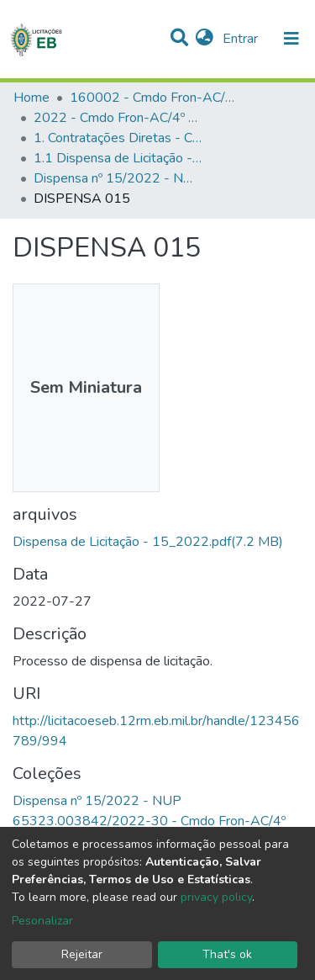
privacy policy (216, 897)
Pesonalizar (42, 921)
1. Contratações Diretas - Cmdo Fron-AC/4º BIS (118, 138)
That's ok (227, 954)
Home (31, 98)
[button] (205, 39)
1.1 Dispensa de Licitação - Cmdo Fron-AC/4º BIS (118, 158)
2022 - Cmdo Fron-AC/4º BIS (118, 118)
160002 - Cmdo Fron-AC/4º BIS (154, 98)
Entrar (242, 39)
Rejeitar (82, 954)
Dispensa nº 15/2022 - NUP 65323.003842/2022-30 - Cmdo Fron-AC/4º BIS (118, 178)
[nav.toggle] (291, 39)
